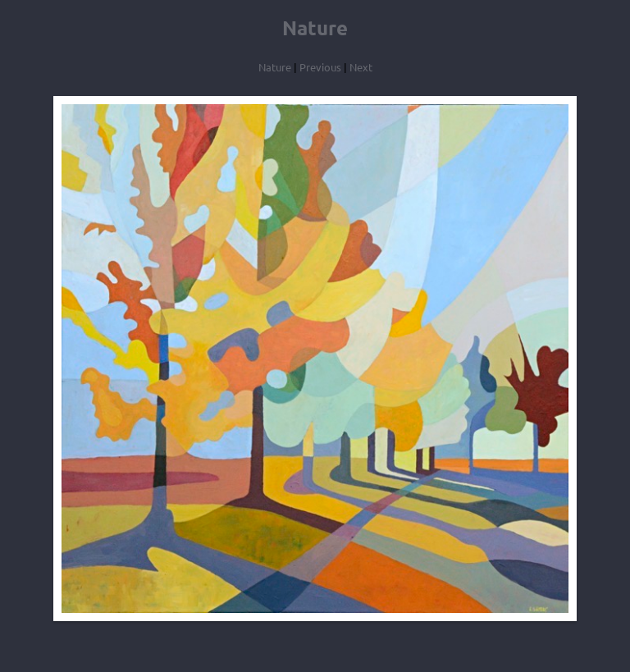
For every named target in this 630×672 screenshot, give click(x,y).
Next (361, 67)
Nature (275, 67)
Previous (320, 67)
